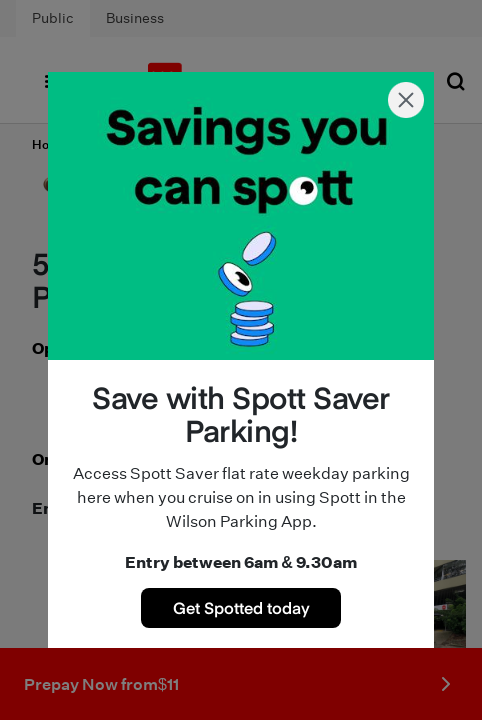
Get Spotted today (241, 607)
